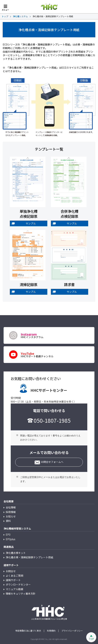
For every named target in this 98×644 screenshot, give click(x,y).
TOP (91, 639)
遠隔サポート (13, 580)
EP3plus (11, 539)
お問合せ (11, 571)
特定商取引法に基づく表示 (28, 631)
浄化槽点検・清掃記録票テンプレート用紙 (29, 557)
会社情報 (11, 507)
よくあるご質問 (14, 576)
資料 (8, 521)
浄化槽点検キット (16, 553)
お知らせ (11, 516)
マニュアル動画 (14, 589)
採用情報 (11, 512)
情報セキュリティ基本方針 (21, 594)
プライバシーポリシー (72, 631)
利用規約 (51, 631)
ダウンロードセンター (18, 584)
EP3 (8, 535)
